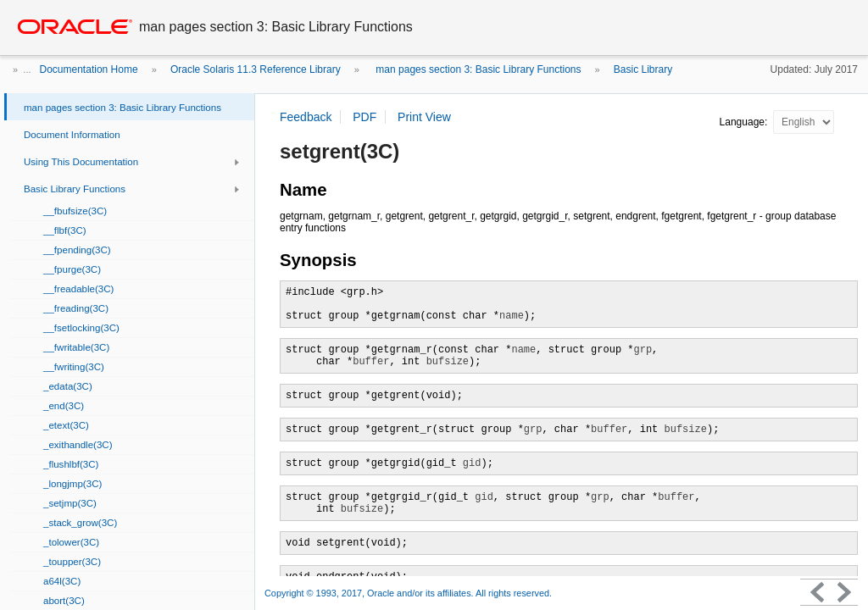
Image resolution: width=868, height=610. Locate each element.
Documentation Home (89, 69)
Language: (745, 122)
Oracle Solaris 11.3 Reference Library (256, 69)
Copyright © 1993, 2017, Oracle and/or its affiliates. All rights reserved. (408, 593)
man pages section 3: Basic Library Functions (477, 69)
